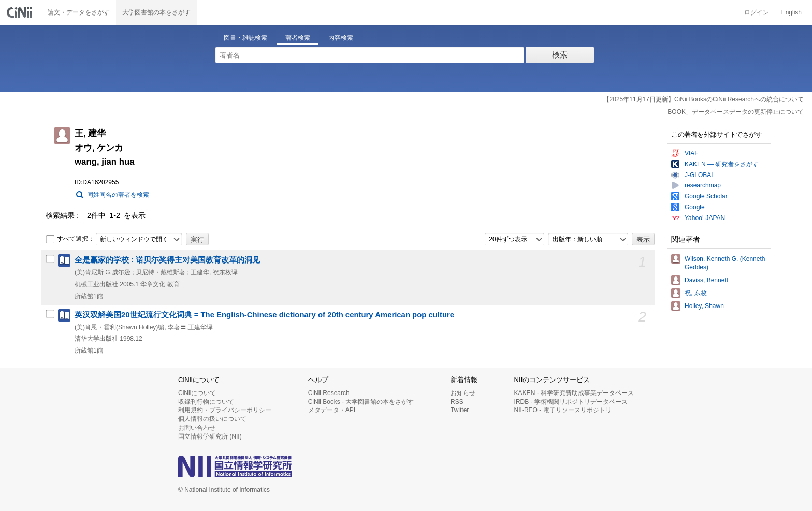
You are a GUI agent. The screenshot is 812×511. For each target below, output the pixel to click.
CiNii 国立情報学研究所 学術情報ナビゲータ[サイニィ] (21, 12)
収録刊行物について (206, 402)
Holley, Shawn (704, 306)
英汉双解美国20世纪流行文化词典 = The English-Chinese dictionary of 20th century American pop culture (264, 315)
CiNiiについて (197, 393)
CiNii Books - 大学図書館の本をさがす (361, 402)
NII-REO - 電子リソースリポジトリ (563, 410)
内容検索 (341, 38)
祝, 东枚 (696, 293)
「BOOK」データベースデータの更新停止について (733, 112)
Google (695, 207)
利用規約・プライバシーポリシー (225, 410)
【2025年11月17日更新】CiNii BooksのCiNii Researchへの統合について (704, 99)
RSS (457, 402)
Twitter (460, 410)
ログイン (757, 12)
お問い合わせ (197, 428)
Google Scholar (706, 196)
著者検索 (298, 38)
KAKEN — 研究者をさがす (722, 164)
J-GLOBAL (700, 175)
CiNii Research (329, 393)
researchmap (703, 185)
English (792, 12)
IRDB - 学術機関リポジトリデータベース (571, 402)
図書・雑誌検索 (245, 38)
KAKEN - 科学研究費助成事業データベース (574, 393)
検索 (560, 55)
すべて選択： (70, 239)
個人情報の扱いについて (212, 419)
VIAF (692, 153)
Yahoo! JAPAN (705, 218)
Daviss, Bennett (706, 280)
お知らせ (463, 393)
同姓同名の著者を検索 (118, 195)
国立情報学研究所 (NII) (210, 436)
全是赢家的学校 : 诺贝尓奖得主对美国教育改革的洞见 (167, 260)
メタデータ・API (332, 410)
